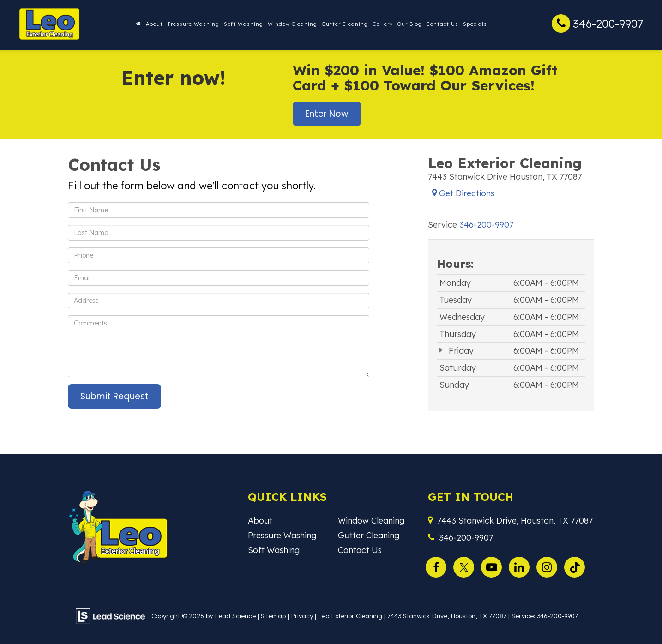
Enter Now (327, 114)
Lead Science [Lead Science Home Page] (235, 616)
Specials (475, 24)
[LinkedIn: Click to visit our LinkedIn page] (521, 566)
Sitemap (273, 616)
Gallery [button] (383, 24)
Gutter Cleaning (345, 24)
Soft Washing (244, 24)
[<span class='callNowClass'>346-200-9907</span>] (486, 225)
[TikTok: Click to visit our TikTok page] (577, 566)
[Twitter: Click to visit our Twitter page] (466, 566)
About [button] (154, 24)
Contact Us (360, 550)
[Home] (139, 24)
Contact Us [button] (442, 24)
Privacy (302, 616)
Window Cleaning (292, 24)
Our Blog (410, 24)
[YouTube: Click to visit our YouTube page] (494, 566)
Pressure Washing (193, 24)
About (260, 521)
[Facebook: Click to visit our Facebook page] (438, 566)
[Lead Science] (110, 615)
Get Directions (463, 193)
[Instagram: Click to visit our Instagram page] (549, 566)
